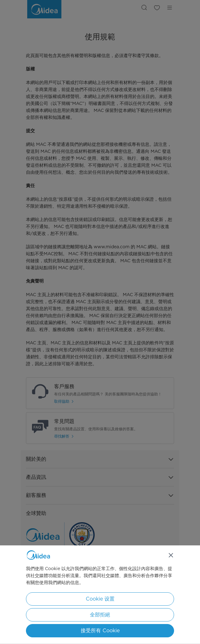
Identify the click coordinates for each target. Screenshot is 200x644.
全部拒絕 (100, 615)
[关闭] (171, 555)
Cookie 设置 (100, 599)
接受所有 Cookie (100, 631)
